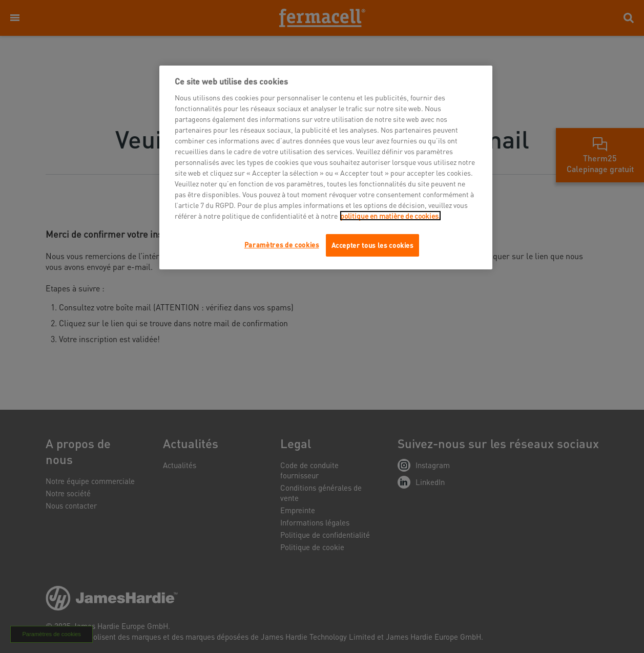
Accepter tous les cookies (372, 245)
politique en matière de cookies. (390, 216)
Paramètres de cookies (282, 245)
